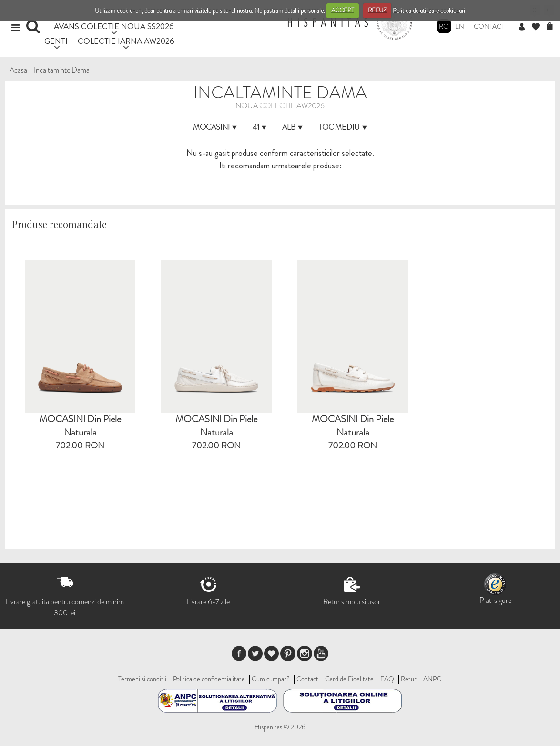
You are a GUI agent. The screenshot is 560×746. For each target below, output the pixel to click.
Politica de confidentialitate (209, 679)
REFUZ (377, 10)
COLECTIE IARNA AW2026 (126, 41)
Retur (409, 679)
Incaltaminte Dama (62, 70)
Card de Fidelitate (349, 679)
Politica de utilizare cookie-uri (429, 10)
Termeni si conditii (142, 679)
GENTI (56, 41)
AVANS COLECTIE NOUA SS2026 (114, 26)
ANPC (432, 679)
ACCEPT (343, 10)
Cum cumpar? (271, 679)
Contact (489, 26)
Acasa (18, 70)
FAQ (387, 679)
